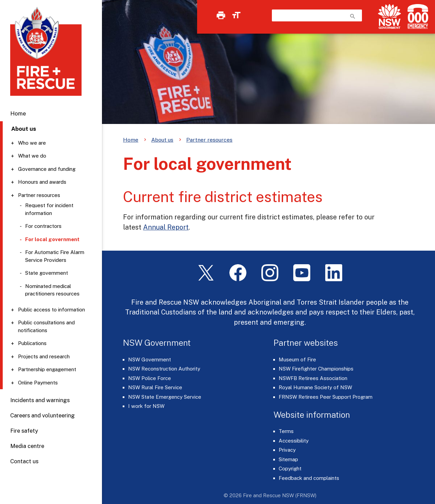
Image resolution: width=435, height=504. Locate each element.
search (353, 16)
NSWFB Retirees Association (313, 378)
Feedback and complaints (309, 478)
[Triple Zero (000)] (416, 16)
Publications (32, 343)
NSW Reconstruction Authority (164, 369)
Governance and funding (47, 169)
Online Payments (38, 383)
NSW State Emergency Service (165, 397)
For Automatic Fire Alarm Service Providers (55, 256)
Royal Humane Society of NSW (315, 387)
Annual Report (166, 227)
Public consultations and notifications (46, 326)
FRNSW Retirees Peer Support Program (326, 397)
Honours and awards (42, 182)
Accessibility (294, 441)
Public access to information (51, 310)
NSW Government (150, 359)
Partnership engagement (47, 369)
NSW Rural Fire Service (155, 387)
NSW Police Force (150, 378)
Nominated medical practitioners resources (53, 290)
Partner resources (39, 195)
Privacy (287, 450)
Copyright (290, 469)
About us (162, 140)
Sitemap (288, 459)
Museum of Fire (297, 359)
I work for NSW (146, 406)
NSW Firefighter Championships (316, 369)
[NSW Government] (389, 16)
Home (18, 113)
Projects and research (44, 356)
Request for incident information (49, 209)
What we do (32, 156)
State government (47, 273)
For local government (52, 239)
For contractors (43, 226)
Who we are (32, 143)
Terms (286, 431)
